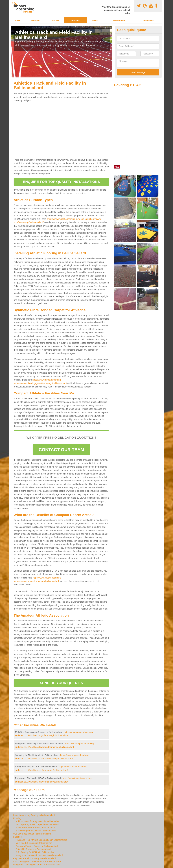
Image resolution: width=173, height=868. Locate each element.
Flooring (36, 20)
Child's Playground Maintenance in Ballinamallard (37, 862)
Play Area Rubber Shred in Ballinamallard (35, 828)
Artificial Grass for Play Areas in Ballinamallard (38, 821)
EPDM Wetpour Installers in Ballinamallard (36, 831)
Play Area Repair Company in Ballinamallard (34, 858)
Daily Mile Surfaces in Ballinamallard (33, 849)
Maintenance (119, 20)
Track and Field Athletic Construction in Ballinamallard (41, 840)
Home (18, 20)
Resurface (148, 20)
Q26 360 (55, 20)
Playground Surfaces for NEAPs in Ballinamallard (39, 855)
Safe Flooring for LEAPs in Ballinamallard (35, 852)
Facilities (75, 20)
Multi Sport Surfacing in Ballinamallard (34, 843)
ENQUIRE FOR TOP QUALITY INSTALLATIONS (61, 182)
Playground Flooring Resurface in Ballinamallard (36, 865)
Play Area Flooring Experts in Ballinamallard (37, 846)
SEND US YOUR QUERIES (61, 683)
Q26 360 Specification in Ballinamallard (32, 834)
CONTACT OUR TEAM (61, 450)
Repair (95, 20)
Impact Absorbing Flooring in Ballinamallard (34, 815)
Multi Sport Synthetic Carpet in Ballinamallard (37, 824)
